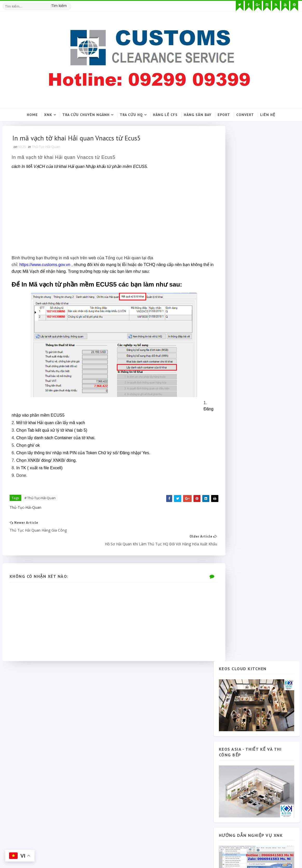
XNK (48, 114)
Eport (224, 114)
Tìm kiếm (58, 5)
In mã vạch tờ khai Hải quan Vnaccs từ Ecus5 (64, 159)
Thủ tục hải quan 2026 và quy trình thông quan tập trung (270, 637)
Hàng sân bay (198, 114)
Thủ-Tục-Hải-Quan (46, 148)
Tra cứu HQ (131, 114)
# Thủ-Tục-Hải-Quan (40, 499)
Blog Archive (276, 540)
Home (32, 114)
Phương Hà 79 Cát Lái (267, 550)
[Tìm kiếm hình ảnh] (68, 4)
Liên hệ (268, 114)
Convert (245, 114)
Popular (239, 540)
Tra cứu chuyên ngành (86, 114)
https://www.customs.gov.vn (45, 267)
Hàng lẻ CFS (165, 114)
